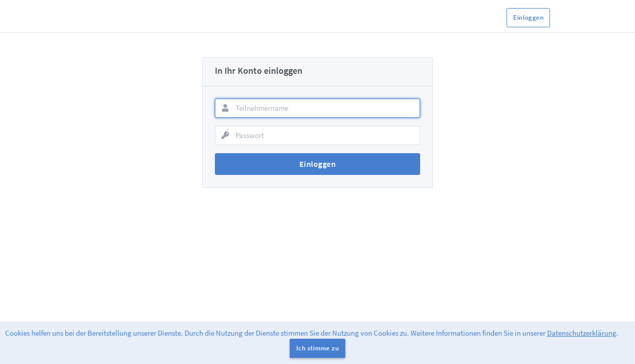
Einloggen (528, 17)
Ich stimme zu (317, 348)
